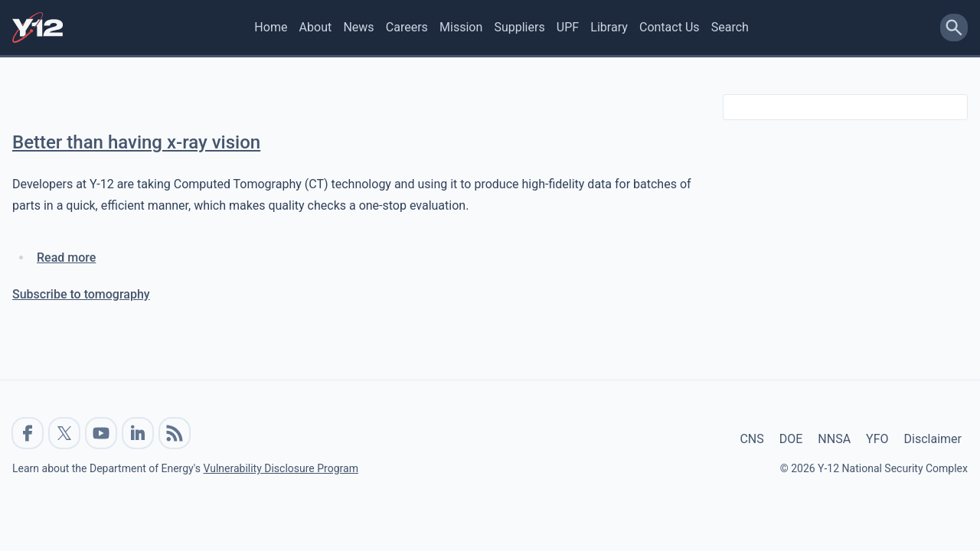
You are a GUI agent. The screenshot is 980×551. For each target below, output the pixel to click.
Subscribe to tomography (81, 294)
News (358, 27)
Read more (66, 258)
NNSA (834, 439)
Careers (407, 27)
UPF (568, 27)
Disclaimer (933, 439)
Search (730, 27)
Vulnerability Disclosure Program (280, 468)
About (316, 27)
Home (271, 27)
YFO (877, 439)
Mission (461, 27)
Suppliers (519, 27)
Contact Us (670, 27)
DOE (791, 439)
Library (609, 27)
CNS (751, 439)
